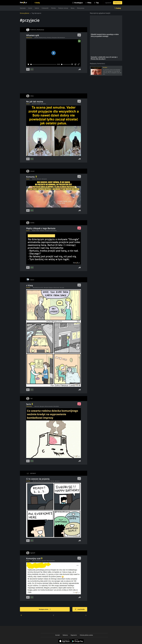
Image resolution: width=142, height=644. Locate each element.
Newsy (73, 8)
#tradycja (49, 38)
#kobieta (37, 38)
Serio (30, 404)
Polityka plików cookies (86, 635)
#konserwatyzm (61, 38)
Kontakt (58, 635)
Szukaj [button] (118, 8)
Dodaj (38, 3)
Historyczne (29, 38)
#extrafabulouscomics (38, 288)
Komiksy (28, 288)
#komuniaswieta (49, 406)
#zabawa (42, 231)
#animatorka (53, 231)
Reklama (65, 635)
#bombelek (56, 406)
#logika (34, 231)
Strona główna (25, 13)
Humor (30, 8)
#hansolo (34, 104)
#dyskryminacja (43, 38)
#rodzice (34, 179)
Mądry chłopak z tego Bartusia (41, 228)
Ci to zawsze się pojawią (38, 479)
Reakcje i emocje (63, 8)
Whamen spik (33, 35)
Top (97, 3)
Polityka (53, 8)
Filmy (89, 3)
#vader (39, 104)
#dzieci (38, 231)
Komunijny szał (34, 558)
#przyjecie (55, 38)
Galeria (37, 8)
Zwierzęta (23, 8)
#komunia (39, 179)
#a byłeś (62, 288)
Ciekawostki (45, 8)
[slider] (43, 64)
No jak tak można (35, 102)
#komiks (35, 481)
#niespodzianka (41, 481)
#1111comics (57, 288)
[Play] (29, 64)
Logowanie (108, 3)
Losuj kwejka (80, 609)
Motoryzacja (81, 8)
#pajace (51, 288)
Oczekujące (78, 3)
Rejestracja (118, 3)
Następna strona (45, 609)
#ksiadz (34, 561)
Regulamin (74, 635)
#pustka (52, 481)
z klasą (30, 285)
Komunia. (32, 177)
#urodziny (48, 481)
